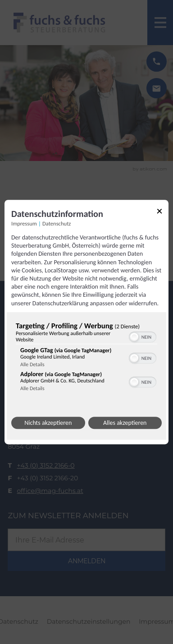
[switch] (143, 336)
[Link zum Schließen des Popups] (159, 213)
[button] (134, 337)
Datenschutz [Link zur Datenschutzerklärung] (57, 224)
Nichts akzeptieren (48, 423)
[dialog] (86, 322)
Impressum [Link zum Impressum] (24, 224)
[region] (86, 359)
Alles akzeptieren (125, 423)
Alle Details (32, 365)
